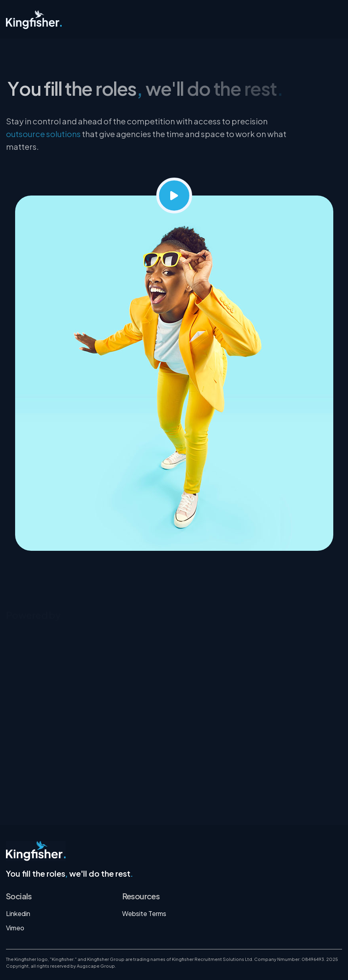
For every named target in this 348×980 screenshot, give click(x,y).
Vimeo (15, 928)
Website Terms (144, 913)
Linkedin (18, 913)
